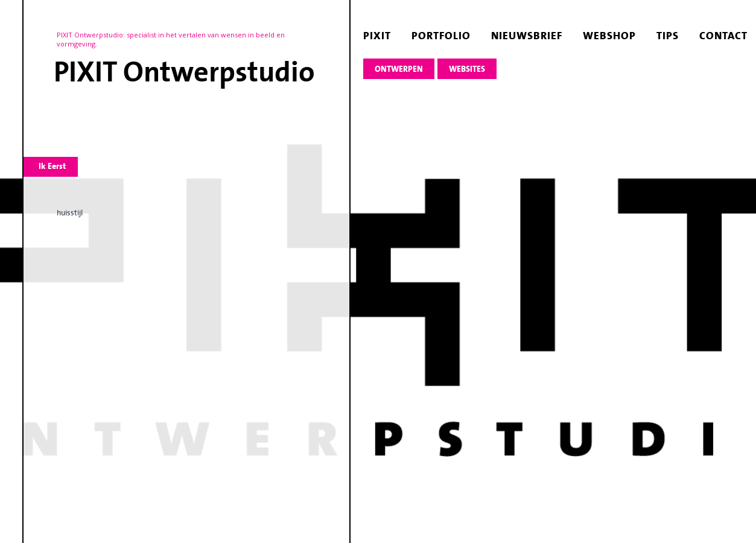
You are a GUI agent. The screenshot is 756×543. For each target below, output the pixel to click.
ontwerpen (399, 69)
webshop (609, 36)
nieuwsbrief (527, 36)
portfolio (441, 36)
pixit (377, 36)
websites (467, 69)
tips (668, 36)
